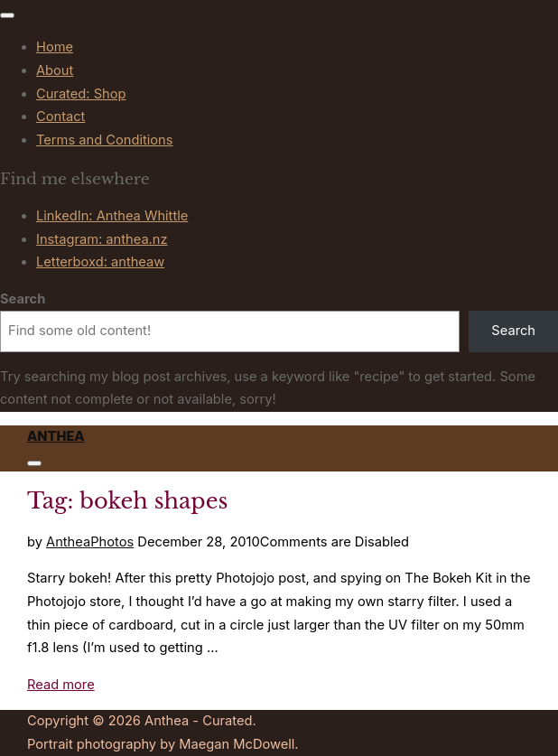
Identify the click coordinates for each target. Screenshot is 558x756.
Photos (112, 542)
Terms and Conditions (105, 140)
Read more (61, 685)
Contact (60, 117)
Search (23, 299)
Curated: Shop (81, 94)
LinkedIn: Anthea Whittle (112, 216)
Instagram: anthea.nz (102, 239)
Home (55, 47)
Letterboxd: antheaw (100, 262)
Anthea (56, 436)
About (55, 70)
